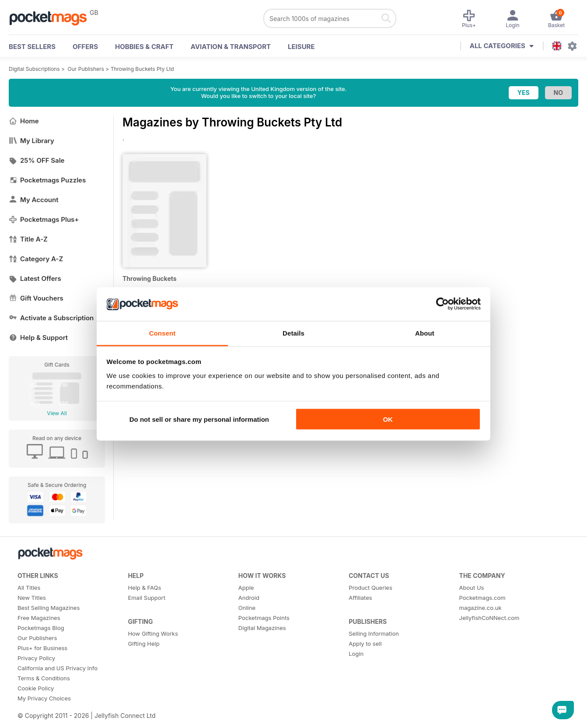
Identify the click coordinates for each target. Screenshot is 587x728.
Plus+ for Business (42, 648)
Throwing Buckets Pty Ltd (142, 69)
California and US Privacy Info (58, 668)
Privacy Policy (36, 658)
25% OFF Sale (37, 160)
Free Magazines (39, 618)
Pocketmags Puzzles (47, 180)
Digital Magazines (262, 628)
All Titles (29, 588)
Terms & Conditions (44, 678)
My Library (31, 141)
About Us (472, 588)
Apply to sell (365, 644)
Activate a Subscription (51, 318)
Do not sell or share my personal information (199, 419)
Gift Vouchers (36, 298)
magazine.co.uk (480, 608)
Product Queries (370, 588)
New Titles (32, 598)
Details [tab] (293, 333)
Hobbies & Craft (144, 47)
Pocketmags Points (264, 618)
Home (24, 121)
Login (356, 654)
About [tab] (425, 333)
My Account (34, 200)
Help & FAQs (144, 588)
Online (247, 608)
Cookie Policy (36, 688)
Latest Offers (35, 278)
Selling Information (374, 633)
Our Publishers (86, 69)
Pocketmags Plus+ (44, 219)
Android (249, 598)
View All (57, 413)
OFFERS (85, 47)
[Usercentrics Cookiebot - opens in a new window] (442, 304)
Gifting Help (143, 644)
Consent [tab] (162, 333)
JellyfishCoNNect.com (489, 618)
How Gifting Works (153, 633)
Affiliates (360, 598)
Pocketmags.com (482, 598)
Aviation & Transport (231, 47)
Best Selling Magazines (49, 608)
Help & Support (38, 338)
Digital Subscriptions (34, 69)
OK (388, 419)
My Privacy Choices (44, 698)
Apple (246, 588)
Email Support (147, 598)
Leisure (301, 47)
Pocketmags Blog (41, 628)
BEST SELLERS (32, 47)
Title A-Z (28, 239)
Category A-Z (36, 259)
